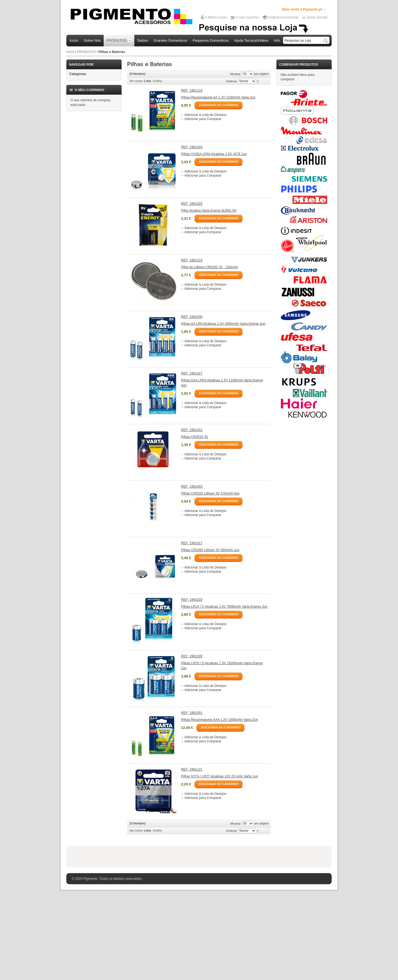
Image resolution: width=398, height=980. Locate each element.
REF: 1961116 (192, 260)
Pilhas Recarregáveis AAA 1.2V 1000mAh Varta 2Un (220, 720)
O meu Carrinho (247, 17)
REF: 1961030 (192, 317)
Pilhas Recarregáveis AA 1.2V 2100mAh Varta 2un (218, 97)
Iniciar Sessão (317, 17)
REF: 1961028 (192, 656)
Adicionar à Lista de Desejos (205, 115)
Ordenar (232, 81)
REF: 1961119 (192, 91)
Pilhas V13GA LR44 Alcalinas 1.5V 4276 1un (214, 154)
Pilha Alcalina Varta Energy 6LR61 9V (209, 211)
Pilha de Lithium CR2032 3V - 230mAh (210, 267)
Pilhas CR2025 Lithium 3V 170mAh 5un (210, 493)
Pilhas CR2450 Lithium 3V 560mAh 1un (210, 550)
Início (70, 52)
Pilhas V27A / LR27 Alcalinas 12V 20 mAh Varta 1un (219, 776)
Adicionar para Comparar (203, 119)
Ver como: (136, 81)
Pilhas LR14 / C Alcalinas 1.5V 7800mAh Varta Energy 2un (224, 607)
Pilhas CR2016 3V (195, 437)
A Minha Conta (216, 17)
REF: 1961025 (192, 204)
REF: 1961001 (192, 430)
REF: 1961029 (192, 600)
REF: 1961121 (192, 769)
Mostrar (236, 74)
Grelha (157, 81)
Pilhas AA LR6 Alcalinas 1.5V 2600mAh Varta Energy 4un (223, 324)
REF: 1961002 (192, 487)
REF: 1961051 (192, 713)
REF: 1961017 (192, 543)
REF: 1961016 (192, 147)
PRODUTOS (87, 52)
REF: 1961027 (192, 373)
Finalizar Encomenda (283, 17)
